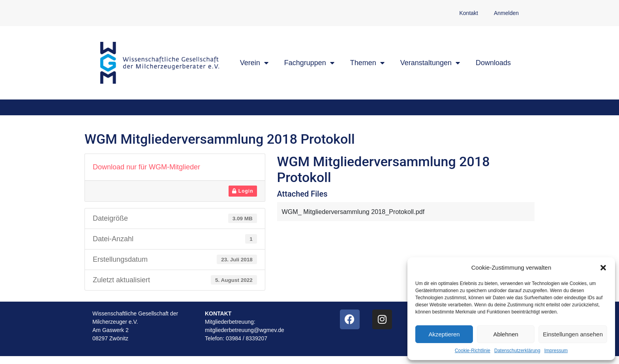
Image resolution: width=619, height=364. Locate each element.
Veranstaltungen (430, 63)
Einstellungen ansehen (573, 334)
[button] (603, 268)
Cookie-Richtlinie (473, 351)
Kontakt (468, 13)
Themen (367, 63)
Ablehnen (506, 334)
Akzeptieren (444, 334)
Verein (254, 63)
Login (243, 191)
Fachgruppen (309, 63)
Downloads (493, 63)
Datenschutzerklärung (517, 351)
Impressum (556, 351)
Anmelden (506, 13)
